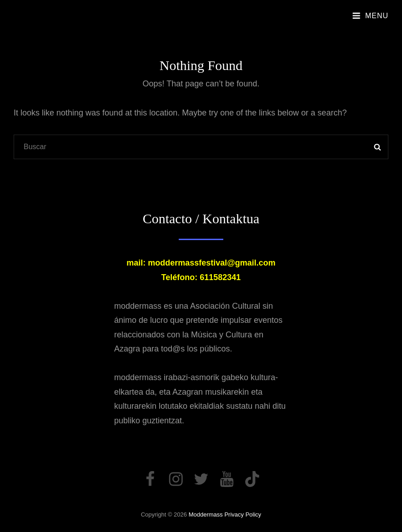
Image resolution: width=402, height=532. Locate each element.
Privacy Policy (243, 514)
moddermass (206, 514)
